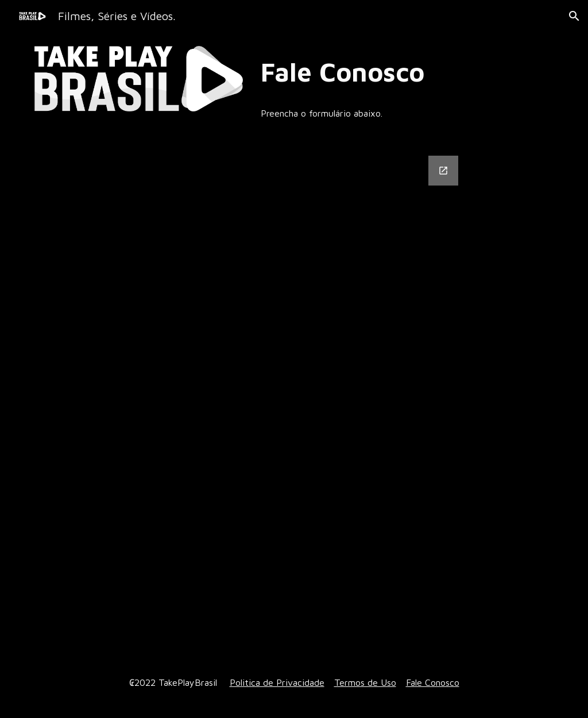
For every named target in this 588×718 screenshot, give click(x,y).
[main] (405, 72)
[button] (574, 16)
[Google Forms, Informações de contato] (316, 399)
